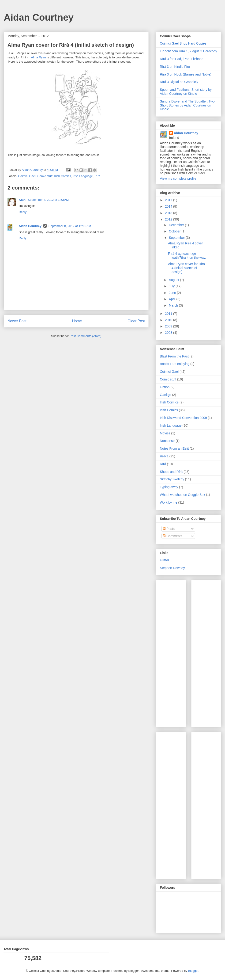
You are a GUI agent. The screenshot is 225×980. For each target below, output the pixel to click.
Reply (23, 212)
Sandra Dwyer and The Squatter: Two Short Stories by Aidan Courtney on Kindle (187, 105)
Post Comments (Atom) (85, 336)
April (172, 299)
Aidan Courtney (39, 17)
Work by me (169, 502)
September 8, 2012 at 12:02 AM (70, 226)
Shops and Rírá (171, 472)
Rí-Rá (164, 456)
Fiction (165, 387)
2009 (169, 326)
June (173, 293)
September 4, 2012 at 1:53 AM (48, 200)
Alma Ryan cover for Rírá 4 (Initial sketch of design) (186, 268)
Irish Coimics (169, 402)
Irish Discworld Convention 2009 (183, 418)
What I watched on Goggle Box (182, 495)
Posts (169, 529)
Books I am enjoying (175, 364)
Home (77, 321)
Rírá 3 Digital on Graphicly (179, 82)
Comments (172, 536)
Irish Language (83, 176)
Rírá (97, 176)
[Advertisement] (174, 652)
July (172, 286)
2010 (169, 320)
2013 (169, 213)
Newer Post (17, 321)
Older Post (136, 321)
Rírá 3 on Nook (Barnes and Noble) (186, 74)
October (175, 231)
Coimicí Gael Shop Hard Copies (183, 43)
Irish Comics (63, 176)
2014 (169, 206)
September (177, 238)
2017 (169, 200)
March (174, 305)
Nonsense (167, 441)
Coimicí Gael (27, 176)
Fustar (165, 560)
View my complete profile (178, 179)
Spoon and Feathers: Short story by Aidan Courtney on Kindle (186, 92)
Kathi (23, 200)
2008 (169, 333)
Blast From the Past (174, 356)
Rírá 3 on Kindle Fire (175, 67)
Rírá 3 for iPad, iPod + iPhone (182, 59)
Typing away (169, 487)
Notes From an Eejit (174, 448)
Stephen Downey (172, 568)
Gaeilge (165, 395)
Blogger (193, 971)
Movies (165, 433)
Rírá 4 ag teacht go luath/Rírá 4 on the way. (187, 256)
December (177, 225)
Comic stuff (45, 176)
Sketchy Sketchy (172, 479)
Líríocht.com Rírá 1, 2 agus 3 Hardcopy (188, 51)
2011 (169, 314)
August (174, 280)
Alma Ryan (38, 57)
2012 (169, 219)
